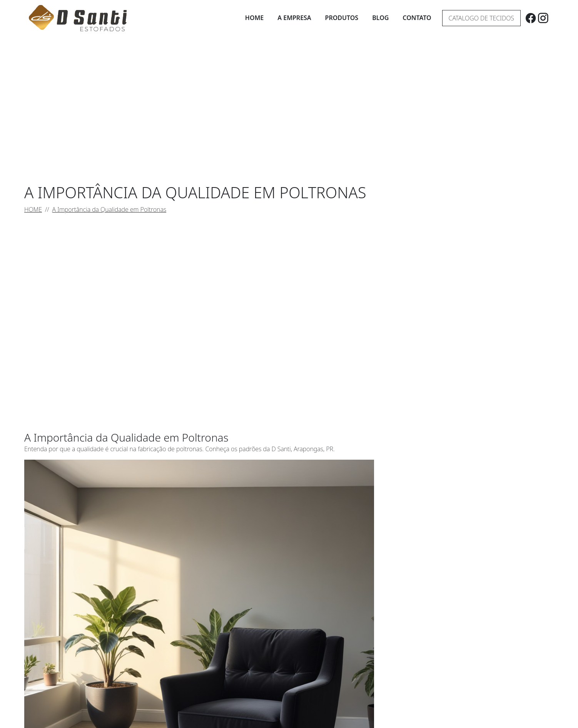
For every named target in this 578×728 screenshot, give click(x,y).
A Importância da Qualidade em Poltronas (109, 209)
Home (254, 18)
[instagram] (543, 18)
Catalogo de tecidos (481, 18)
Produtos (342, 18)
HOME (33, 209)
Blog (380, 18)
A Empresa (294, 18)
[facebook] (531, 18)
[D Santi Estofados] (78, 18)
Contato (417, 18)
